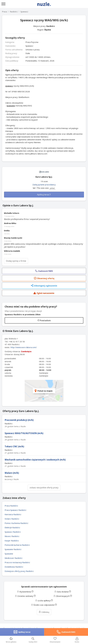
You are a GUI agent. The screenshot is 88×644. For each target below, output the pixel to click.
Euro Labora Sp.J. (44, 177)
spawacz (9, 86)
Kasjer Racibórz (12, 541)
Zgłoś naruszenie (44, 293)
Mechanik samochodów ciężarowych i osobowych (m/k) (35, 460)
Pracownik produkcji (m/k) (19, 420)
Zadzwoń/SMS (68, 632)
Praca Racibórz (11, 506)
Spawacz (24, 12)
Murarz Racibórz (12, 536)
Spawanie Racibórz (13, 549)
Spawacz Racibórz (13, 532)
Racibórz (51, 26)
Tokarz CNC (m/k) (14, 446)
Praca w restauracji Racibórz (17, 562)
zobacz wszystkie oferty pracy (44, 488)
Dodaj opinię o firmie (16, 261)
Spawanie (11, 106)
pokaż (52, 188)
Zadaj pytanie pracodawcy (44, 185)
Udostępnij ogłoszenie (44, 286)
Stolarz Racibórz (12, 519)
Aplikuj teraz (44, 195)
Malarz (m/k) (12, 473)
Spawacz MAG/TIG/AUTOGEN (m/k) (24, 433)
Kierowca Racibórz (13, 514)
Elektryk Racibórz (12, 527)
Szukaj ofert (33, 640)
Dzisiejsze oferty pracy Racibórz (19, 571)
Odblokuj (44, 612)
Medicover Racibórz (14, 558)
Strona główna (11, 640)
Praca (4, 12)
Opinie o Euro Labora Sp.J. (18, 205)
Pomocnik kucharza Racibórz (17, 545)
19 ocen (44, 181)
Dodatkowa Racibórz (14, 567)
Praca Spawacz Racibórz (15, 510)
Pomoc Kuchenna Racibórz (16, 523)
